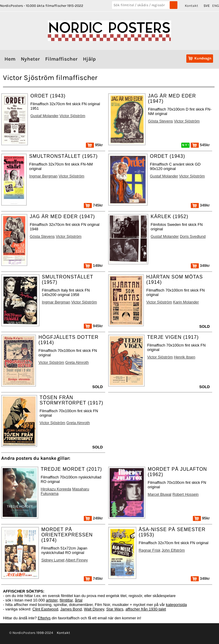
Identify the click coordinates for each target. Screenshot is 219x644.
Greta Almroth (77, 362)
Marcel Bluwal (160, 494)
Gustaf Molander (44, 116)
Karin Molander (186, 302)
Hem (10, 59)
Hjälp (89, 59)
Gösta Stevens (160, 121)
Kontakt (192, 6)
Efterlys (44, 618)
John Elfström (173, 550)
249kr (93, 518)
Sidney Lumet (53, 560)
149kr (93, 266)
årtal (79, 600)
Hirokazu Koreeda (56, 489)
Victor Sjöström (72, 116)
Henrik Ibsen (185, 357)
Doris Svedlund (193, 236)
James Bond (71, 609)
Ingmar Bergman (43, 176)
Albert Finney (77, 560)
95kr (94, 145)
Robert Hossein (185, 494)
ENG (216, 6)
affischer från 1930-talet (146, 609)
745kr (93, 205)
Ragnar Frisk (150, 550)
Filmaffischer (61, 59)
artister (52, 600)
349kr (200, 205)
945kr (93, 326)
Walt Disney (94, 609)
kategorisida (177, 605)
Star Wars (115, 609)
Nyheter (30, 59)
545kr (200, 145)
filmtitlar (66, 600)
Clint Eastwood (45, 609)
